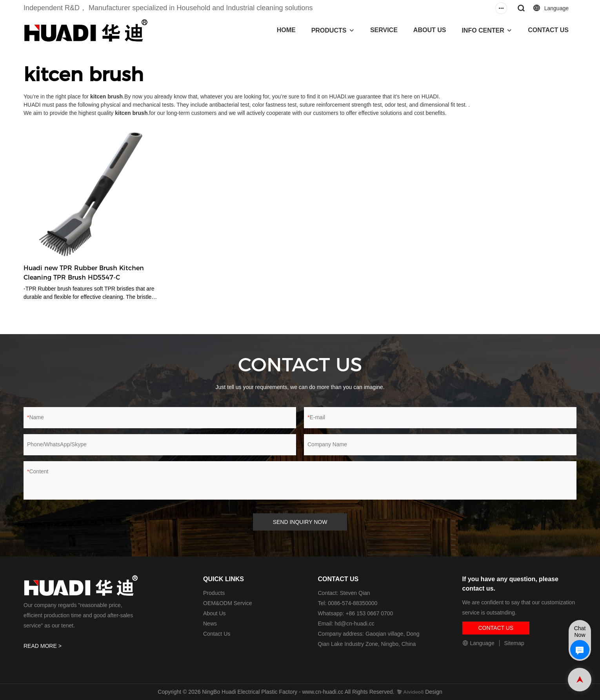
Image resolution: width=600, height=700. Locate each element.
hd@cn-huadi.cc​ (354, 624)
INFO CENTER (483, 30)
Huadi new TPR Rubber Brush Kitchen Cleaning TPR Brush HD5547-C (84, 273)
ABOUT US (430, 30)
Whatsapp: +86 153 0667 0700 (356, 613)
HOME (286, 30)
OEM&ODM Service (227, 603)
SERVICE (384, 30)
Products (214, 593)
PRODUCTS (329, 30)
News (210, 624)
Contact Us (217, 634)
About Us (215, 613)
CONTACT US (548, 30)
